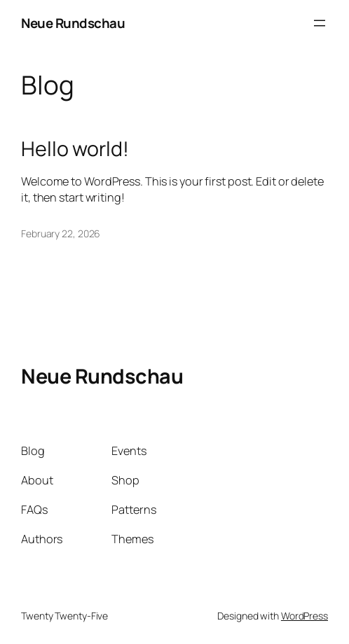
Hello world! (75, 148)
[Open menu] (320, 23)
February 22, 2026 (61, 233)
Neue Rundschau (73, 23)
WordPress (304, 616)
